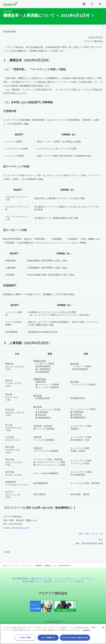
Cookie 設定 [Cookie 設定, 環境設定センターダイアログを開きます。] (25, 638)
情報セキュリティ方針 (42, 579)
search (92, 4)
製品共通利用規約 (21, 579)
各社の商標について (32, 581)
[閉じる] (103, 627)
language (84, 4)
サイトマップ (60, 581)
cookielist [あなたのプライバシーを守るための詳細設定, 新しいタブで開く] (86, 630)
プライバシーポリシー (65, 579)
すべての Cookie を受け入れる (75, 638)
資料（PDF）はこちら (89, 534)
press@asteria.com (20, 528)
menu (100, 4)
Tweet (7, 21)
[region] (53, 634)
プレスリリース (20, 12)
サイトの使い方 (76, 581)
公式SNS (48, 581)
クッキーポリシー (85, 579)
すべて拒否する (48, 638)
